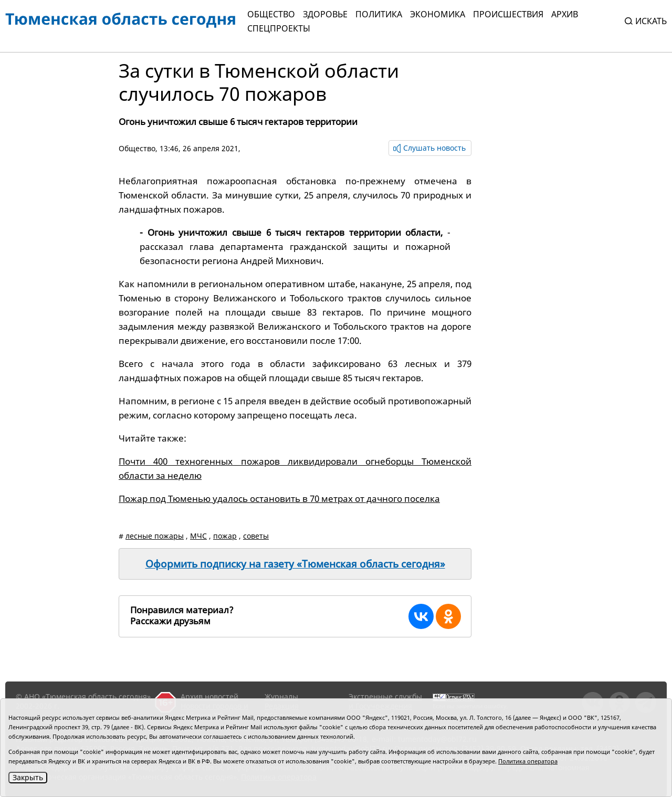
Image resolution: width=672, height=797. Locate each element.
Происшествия (508, 14)
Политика (379, 14)
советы (256, 536)
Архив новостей (209, 696)
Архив (565, 14)
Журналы (281, 696)
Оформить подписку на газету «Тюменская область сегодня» (295, 564)
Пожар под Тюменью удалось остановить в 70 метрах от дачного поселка (279, 499)
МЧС (198, 536)
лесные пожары (155, 536)
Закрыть (28, 777)
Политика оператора (528, 761)
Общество (271, 14)
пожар (225, 536)
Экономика (438, 14)
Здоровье (325, 14)
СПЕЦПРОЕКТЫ (279, 28)
